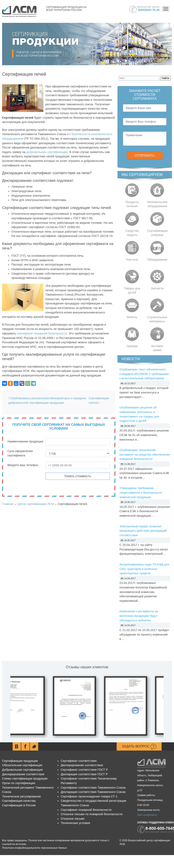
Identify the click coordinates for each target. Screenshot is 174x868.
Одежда (132, 346)
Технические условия (75, 823)
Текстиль (132, 260)
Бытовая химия (157, 348)
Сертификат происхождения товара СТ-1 (89, 796)
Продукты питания (132, 204)
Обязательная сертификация (22, 765)
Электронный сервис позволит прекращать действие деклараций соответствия (143, 531)
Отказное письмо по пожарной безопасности (92, 814)
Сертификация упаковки (157, 233)
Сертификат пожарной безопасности (86, 810)
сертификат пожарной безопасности (42, 333)
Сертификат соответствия (79, 761)
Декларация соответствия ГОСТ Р (84, 774)
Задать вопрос (139, 747)
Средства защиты (132, 233)
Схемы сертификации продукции (25, 779)
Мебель (132, 317)
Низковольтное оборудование (157, 204)
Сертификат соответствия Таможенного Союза (93, 788)
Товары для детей (132, 290)
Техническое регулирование (21, 796)
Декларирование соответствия (23, 774)
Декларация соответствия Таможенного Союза (93, 792)
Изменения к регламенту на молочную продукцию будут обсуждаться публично (139, 616)
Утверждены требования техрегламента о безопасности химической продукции (141, 493)
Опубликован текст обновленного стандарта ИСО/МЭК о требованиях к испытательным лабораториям (144, 374)
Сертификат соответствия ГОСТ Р (84, 770)
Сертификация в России (19, 805)
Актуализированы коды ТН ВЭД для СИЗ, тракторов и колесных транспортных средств (144, 569)
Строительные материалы (157, 319)
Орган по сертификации (19, 783)
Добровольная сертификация (22, 770)
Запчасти (157, 288)
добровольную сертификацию (47, 152)
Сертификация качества (19, 801)
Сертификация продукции (20, 761)
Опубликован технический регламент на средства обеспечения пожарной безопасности (145, 454)
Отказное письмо (73, 819)
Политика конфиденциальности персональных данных (34, 848)
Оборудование (157, 260)
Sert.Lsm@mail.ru (147, 815)
